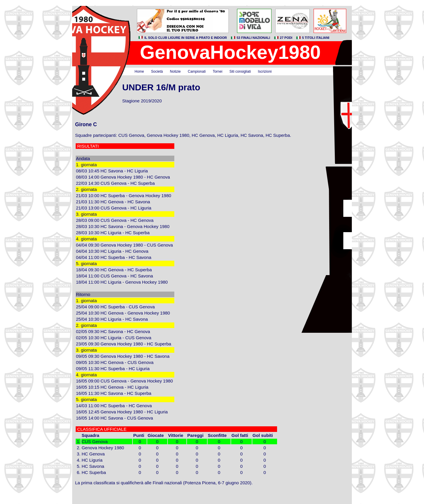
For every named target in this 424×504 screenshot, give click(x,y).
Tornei (217, 71)
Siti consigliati (240, 71)
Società (157, 71)
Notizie (175, 71)
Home (139, 71)
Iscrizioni (265, 71)
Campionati (197, 71)
